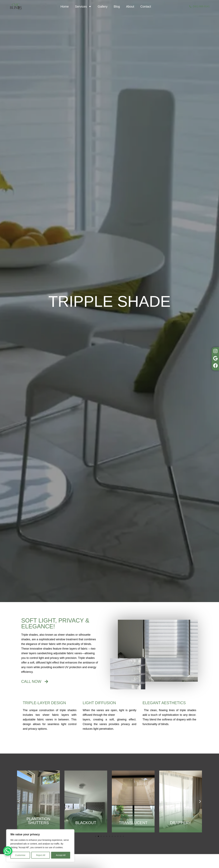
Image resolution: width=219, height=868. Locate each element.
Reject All (41, 855)
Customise (20, 855)
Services (83, 6)
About (130, 6)
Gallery (103, 6)
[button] (19, 801)
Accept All (61, 855)
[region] (40, 846)
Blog (117, 6)
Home (65, 6)
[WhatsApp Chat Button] (8, 851)
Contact (146, 6)
